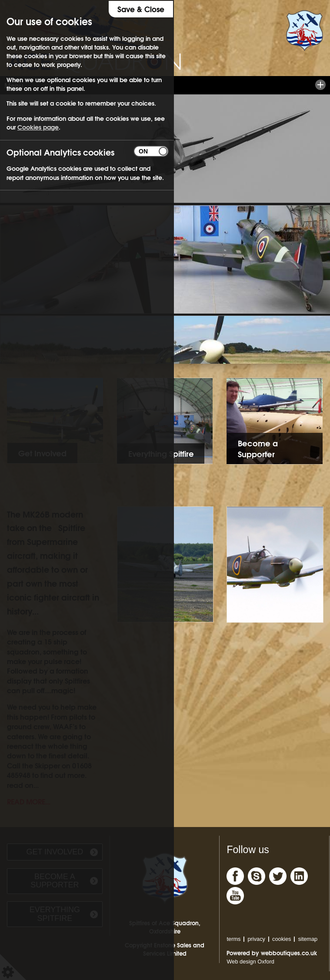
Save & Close (141, 9)
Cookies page (38, 127)
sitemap (308, 939)
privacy (256, 939)
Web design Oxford (250, 962)
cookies (282, 939)
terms (233, 939)
